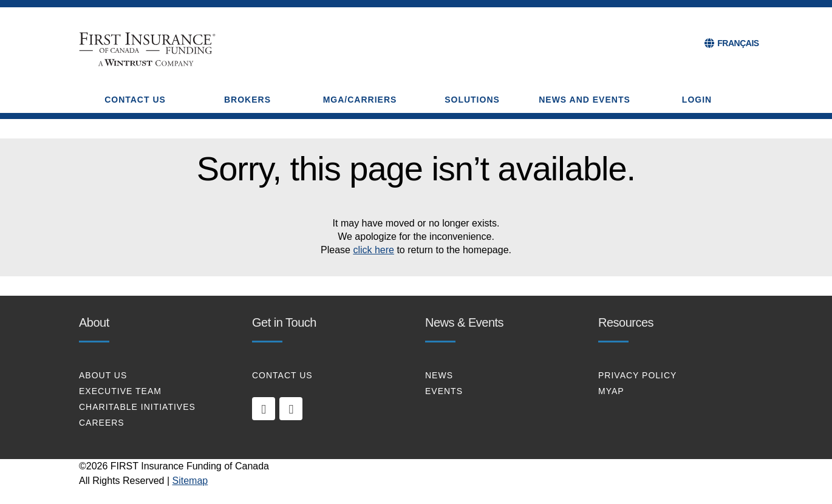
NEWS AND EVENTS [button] (585, 100)
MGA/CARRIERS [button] (360, 100)
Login (697, 100)
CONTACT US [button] (135, 100)
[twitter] (291, 409)
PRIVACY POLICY (637, 375)
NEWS (439, 375)
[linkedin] (264, 409)
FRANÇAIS (738, 43)
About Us (103, 375)
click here (373, 250)
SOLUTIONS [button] (472, 100)
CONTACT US (282, 375)
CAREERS (102, 423)
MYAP (611, 391)
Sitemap (190, 481)
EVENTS (444, 391)
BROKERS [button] (247, 100)
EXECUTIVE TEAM (120, 391)
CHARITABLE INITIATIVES (137, 407)
